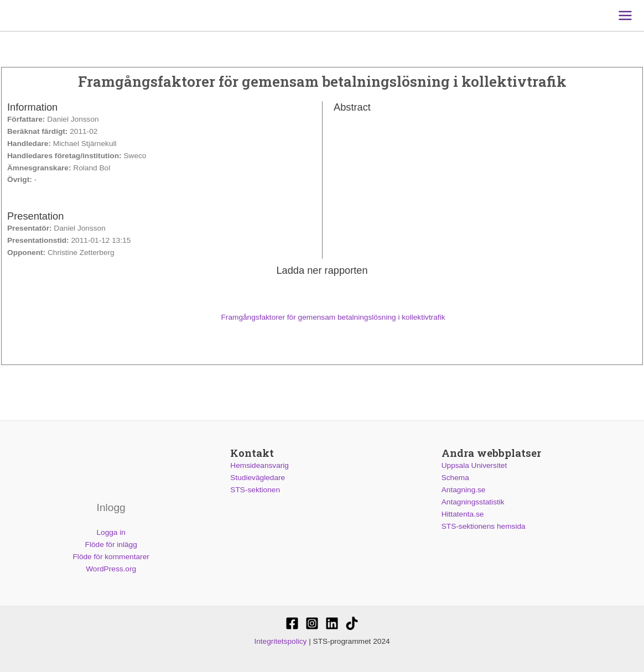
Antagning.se (464, 490)
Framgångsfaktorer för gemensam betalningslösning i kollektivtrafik (322, 317)
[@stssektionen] (312, 623)
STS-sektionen (255, 490)
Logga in (111, 532)
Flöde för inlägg (111, 545)
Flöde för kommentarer (111, 557)
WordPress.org (111, 569)
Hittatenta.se (463, 514)
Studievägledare (258, 478)
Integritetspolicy (280, 641)
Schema (455, 478)
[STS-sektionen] (292, 623)
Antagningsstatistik (473, 502)
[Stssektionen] (352, 623)
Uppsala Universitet (474, 465)
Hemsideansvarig (259, 465)
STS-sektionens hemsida (484, 526)
